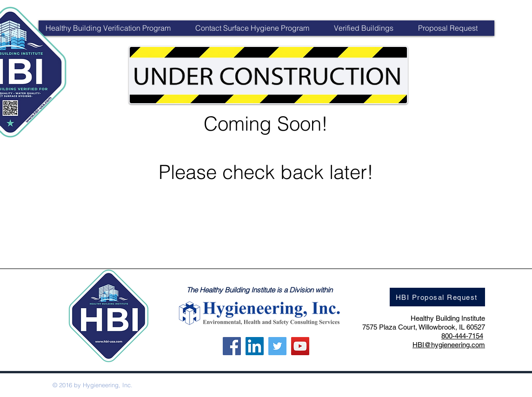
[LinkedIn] (255, 346)
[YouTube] (300, 346)
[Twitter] (277, 346)
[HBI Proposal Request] (437, 297)
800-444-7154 (462, 336)
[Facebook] (232, 346)
